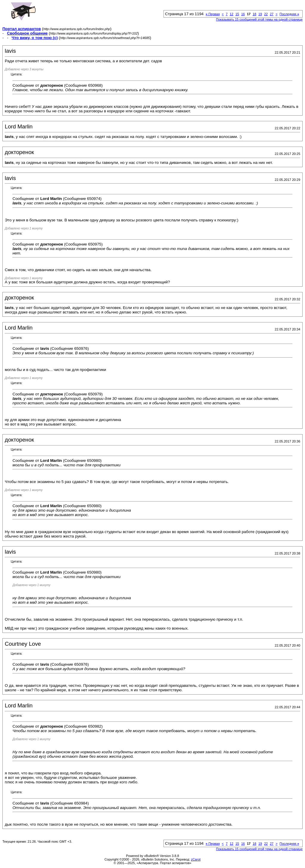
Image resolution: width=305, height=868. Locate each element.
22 (266, 14)
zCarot (196, 859)
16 (243, 14)
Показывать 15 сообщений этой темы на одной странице (259, 19)
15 (237, 14)
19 (260, 14)
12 (231, 14)
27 (272, 14)
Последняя (289, 14)
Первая (213, 14)
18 (254, 14)
